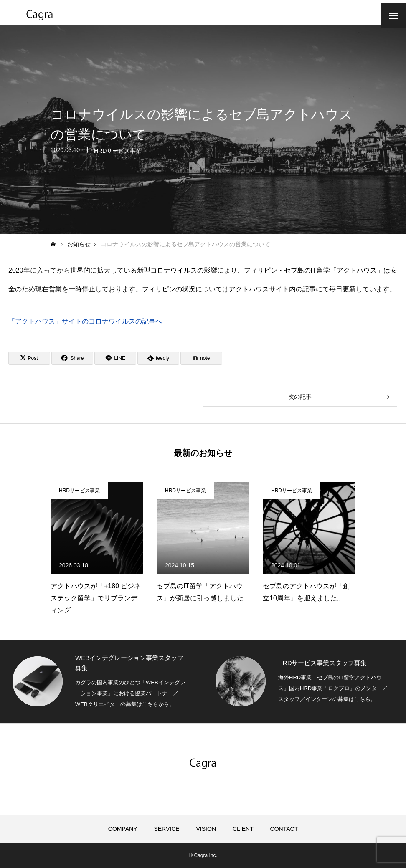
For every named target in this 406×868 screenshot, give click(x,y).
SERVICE (166, 829)
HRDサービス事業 (118, 152)
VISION (206, 829)
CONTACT (284, 829)
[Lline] (115, 358)
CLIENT (243, 829)
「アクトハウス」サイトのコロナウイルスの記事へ (85, 321)
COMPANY (123, 829)
